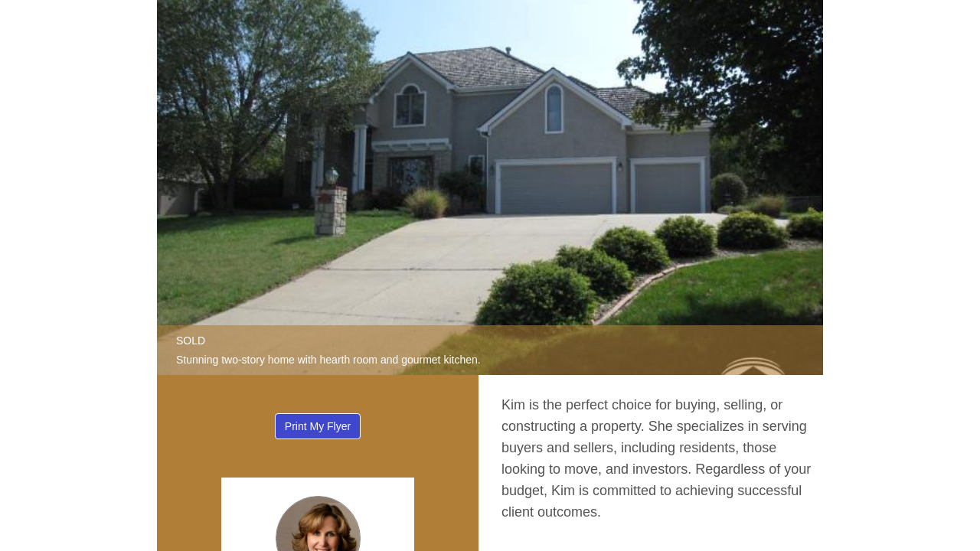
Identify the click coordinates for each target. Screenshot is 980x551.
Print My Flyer (318, 426)
